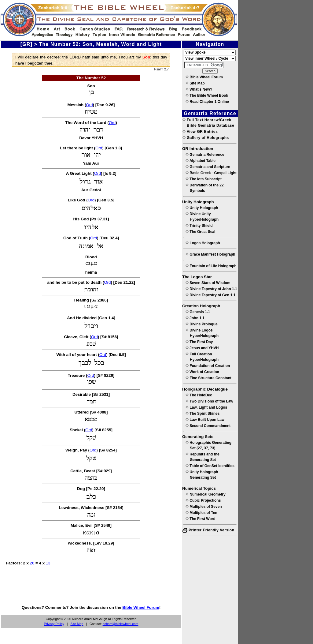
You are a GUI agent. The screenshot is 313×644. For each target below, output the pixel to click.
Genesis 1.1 (198, 312)
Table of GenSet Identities (210, 466)
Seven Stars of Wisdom (208, 283)
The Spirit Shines (203, 414)
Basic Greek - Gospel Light (211, 173)
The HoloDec (199, 395)
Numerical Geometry (206, 494)
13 (48, 563)
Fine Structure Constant (208, 378)
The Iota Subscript (204, 179)
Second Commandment (208, 426)
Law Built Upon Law (205, 420)
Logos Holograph (203, 243)
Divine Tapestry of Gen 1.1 (210, 295)
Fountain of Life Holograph (211, 266)
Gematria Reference (205, 155)
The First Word (201, 519)
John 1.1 (195, 318)
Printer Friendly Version (208, 530)
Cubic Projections (203, 500)
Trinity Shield (199, 226)
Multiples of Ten (201, 513)
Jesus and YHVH (202, 348)
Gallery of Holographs (206, 138)
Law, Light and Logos (206, 407)
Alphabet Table (201, 161)
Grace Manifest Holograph (210, 254)
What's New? (199, 89)
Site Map (77, 624)
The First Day (199, 342)
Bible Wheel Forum (141, 607)
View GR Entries (200, 132)
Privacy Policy (54, 624)
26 (32, 563)
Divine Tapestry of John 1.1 (211, 289)
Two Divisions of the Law (209, 401)
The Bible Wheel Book (207, 95)
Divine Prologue (202, 324)
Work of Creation (202, 372)
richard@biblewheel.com (121, 624)
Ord (89, 105)
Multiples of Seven (204, 507)
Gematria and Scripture (208, 167)
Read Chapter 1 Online (207, 102)
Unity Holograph (202, 208)
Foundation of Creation (208, 366)
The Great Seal (200, 232)
